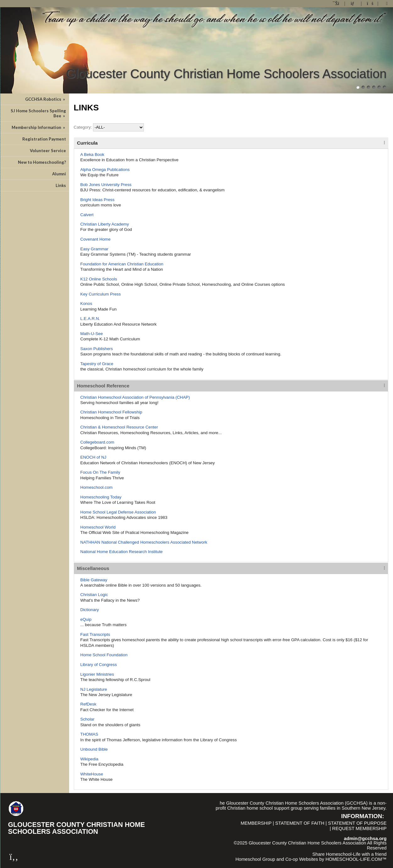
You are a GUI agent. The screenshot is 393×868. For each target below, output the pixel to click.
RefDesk (88, 704)
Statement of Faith (300, 823)
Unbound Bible (94, 749)
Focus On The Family (100, 472)
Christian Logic (94, 595)
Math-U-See (92, 334)
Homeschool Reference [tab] (103, 386)
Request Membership (359, 828)
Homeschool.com (97, 487)
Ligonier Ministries (97, 674)
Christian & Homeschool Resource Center (119, 427)
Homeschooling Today (101, 497)
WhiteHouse (92, 774)
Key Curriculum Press (101, 294)
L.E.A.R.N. (90, 319)
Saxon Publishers (97, 349)
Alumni (59, 174)
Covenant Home (96, 239)
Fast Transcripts (95, 634)
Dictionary (90, 610)
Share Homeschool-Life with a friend (349, 854)
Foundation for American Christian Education (122, 264)
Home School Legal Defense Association (118, 512)
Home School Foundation (104, 655)
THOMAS (89, 734)
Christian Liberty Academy (105, 224)
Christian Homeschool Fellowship (111, 412)
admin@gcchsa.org (365, 839)
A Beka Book (92, 154)
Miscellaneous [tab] (93, 568)
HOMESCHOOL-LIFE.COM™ (356, 859)
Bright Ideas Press (98, 200)
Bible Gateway (94, 580)
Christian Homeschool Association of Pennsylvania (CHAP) (135, 397)
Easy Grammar (95, 249)
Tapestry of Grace (97, 364)
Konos (86, 304)
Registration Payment (44, 139)
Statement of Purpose (357, 823)
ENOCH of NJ (93, 457)
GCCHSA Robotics (46, 99)
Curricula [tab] (87, 143)
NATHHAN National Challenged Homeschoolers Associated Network (144, 542)
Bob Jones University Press (106, 185)
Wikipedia (90, 759)
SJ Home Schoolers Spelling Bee (38, 113)
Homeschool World (98, 527)
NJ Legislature (94, 689)
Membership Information (39, 127)
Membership (256, 823)
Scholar (87, 719)
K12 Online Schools (99, 279)
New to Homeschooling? (42, 162)
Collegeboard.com (97, 442)
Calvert (87, 215)
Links (61, 185)
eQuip (86, 619)
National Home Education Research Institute (122, 552)
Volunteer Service (48, 151)
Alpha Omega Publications (105, 170)
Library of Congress (99, 665)
